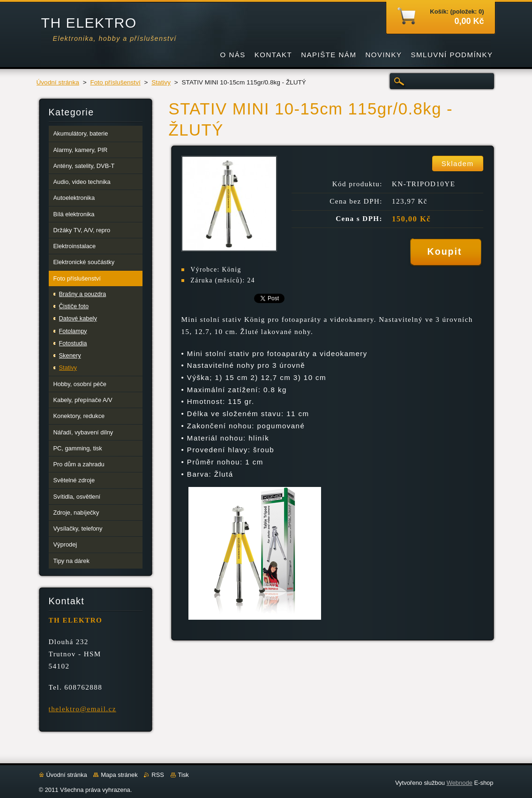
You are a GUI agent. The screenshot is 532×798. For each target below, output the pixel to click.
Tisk (184, 775)
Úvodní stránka (58, 82)
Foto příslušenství (115, 82)
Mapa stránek (119, 775)
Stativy (161, 82)
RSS (158, 775)
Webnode (460, 783)
